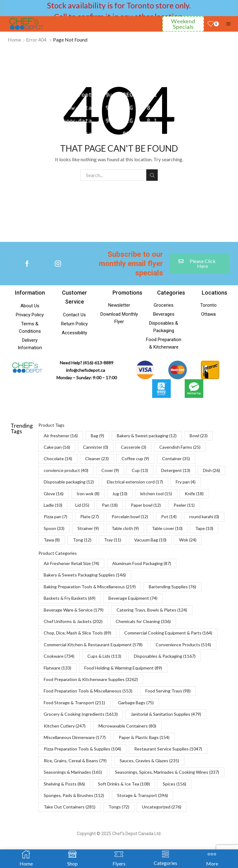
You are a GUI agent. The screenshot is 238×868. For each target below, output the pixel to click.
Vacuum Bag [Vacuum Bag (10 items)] (150, 540)
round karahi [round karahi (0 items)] (204, 516)
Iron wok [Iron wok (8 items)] (88, 494)
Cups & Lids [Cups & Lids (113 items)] (104, 656)
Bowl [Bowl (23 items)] (199, 436)
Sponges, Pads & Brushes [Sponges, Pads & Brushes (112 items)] (74, 795)
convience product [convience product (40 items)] (66, 470)
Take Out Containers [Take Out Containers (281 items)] (70, 807)
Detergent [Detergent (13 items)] (176, 470)
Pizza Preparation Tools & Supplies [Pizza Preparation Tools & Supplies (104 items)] (82, 749)
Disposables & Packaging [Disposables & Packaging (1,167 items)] (165, 656)
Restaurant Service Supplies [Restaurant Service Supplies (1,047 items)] (168, 749)
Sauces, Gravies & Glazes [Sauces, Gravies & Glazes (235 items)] (149, 761)
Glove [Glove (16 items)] (54, 494)
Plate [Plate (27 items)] (90, 516)
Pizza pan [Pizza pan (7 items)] (55, 516)
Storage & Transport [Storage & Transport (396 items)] (143, 795)
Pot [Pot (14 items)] (169, 516)
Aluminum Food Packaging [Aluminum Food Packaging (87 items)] (142, 563)
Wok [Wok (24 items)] (188, 540)
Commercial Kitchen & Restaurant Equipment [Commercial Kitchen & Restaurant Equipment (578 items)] (93, 645)
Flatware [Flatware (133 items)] (57, 668)
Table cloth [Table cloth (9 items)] (125, 528)
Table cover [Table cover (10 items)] (167, 528)
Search (152, 175)
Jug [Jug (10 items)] (120, 494)
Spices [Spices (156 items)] (174, 784)
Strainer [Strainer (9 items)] (88, 528)
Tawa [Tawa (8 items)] (52, 540)
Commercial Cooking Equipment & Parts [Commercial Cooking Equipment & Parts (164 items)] (168, 633)
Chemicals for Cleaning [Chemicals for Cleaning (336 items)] (143, 621)
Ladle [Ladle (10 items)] (53, 505)
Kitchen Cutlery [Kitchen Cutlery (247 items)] (65, 726)
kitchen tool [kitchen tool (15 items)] (156, 494)
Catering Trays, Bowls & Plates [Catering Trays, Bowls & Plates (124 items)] (152, 610)
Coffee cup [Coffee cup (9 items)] (135, 458)
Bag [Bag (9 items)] (97, 436)
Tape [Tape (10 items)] (204, 528)
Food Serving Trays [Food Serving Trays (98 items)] (168, 691)
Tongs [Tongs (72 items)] (119, 807)
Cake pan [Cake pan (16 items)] (57, 447)
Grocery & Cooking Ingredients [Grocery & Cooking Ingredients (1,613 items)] (81, 714)
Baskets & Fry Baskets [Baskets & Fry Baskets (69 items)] (70, 598)
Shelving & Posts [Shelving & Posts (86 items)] (64, 784)
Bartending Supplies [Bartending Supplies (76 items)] (172, 587)
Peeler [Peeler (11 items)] (184, 505)
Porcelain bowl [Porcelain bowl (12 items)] (130, 516)
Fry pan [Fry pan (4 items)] (186, 482)
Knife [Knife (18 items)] (194, 494)
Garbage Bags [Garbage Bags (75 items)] (136, 703)
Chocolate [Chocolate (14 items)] (58, 458)
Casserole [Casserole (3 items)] (134, 447)
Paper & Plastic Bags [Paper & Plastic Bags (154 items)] (144, 737)
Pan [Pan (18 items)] (110, 505)
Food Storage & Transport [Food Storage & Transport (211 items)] (74, 703)
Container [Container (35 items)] (176, 458)
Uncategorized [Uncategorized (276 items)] (162, 807)
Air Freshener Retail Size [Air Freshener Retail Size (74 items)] (71, 563)
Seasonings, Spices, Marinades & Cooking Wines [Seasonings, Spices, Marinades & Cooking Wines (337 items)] (167, 772)
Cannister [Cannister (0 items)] (96, 447)
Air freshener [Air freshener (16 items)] (61, 436)
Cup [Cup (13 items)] (140, 470)
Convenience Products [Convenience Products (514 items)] (183, 645)
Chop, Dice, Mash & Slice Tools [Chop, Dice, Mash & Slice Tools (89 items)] (77, 633)
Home (14, 40)
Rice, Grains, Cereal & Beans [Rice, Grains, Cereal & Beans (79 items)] (75, 761)
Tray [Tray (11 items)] (113, 540)
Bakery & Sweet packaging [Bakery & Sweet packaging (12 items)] (147, 436)
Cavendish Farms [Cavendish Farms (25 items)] (180, 447)
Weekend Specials (183, 24)
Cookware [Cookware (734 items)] (59, 656)
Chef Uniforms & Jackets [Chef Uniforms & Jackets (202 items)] (73, 621)
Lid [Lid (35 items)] (82, 505)
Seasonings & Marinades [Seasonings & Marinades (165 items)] (73, 772)
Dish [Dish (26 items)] (212, 470)
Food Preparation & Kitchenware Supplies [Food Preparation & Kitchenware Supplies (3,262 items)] (91, 679)
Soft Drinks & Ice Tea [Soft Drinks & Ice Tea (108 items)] (124, 784)
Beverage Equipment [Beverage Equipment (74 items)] (133, 598)
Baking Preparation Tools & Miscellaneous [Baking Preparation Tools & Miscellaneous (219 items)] (90, 587)
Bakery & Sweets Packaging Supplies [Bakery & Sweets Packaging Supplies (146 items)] (85, 575)
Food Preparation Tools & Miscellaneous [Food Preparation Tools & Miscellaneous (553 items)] (88, 691)
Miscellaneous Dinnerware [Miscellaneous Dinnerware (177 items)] (75, 737)
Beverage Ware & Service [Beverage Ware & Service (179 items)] (74, 610)
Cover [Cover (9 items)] (110, 470)
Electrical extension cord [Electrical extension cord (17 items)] (135, 482)
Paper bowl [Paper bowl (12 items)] (146, 505)
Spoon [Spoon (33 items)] (54, 528)
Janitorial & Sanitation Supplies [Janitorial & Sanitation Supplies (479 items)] (166, 714)
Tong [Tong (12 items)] (82, 540)
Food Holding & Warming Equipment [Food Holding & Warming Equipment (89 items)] (123, 668)
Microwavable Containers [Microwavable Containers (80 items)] (127, 726)
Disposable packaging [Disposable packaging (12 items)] (69, 482)
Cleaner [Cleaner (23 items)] (97, 458)
